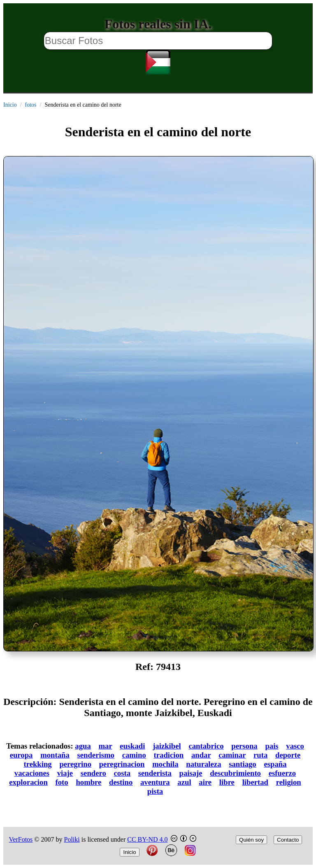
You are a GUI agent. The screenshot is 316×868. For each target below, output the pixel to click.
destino (121, 782)
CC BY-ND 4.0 (147, 839)
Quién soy (251, 840)
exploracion (28, 782)
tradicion (169, 755)
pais (272, 746)
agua (83, 746)
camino (134, 755)
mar (105, 746)
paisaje (191, 773)
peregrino (75, 764)
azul (184, 782)
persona (244, 746)
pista (155, 791)
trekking (37, 764)
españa (275, 764)
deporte (288, 755)
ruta (260, 755)
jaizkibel (167, 746)
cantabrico (206, 746)
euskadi (132, 746)
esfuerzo (282, 773)
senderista (155, 773)
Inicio (10, 105)
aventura (155, 782)
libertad (255, 782)
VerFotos (21, 839)
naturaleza (203, 764)
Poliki (72, 839)
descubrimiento (235, 773)
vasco (295, 746)
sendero (93, 773)
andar (201, 755)
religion (289, 782)
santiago (243, 764)
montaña (55, 755)
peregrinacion (122, 764)
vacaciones (32, 773)
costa (122, 773)
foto (62, 782)
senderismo (96, 755)
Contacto (288, 840)
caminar (232, 755)
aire (205, 782)
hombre (88, 782)
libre (227, 782)
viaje (65, 773)
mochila (165, 764)
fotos (31, 105)
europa (21, 755)
